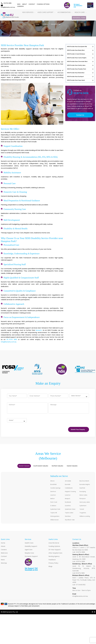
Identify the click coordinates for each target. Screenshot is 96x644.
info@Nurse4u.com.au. (9, 342)
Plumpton (83, 500)
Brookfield (54, 486)
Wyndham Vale (70, 521)
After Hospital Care (55, 554)
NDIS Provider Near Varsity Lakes (80, 71)
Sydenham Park (56, 511)
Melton (53, 500)
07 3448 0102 (81, 586)
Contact (32, 4)
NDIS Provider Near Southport (80, 85)
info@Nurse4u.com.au (80, 598)
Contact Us (80, 125)
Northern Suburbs (60, 467)
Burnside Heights (85, 486)
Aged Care (29, 551)
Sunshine (68, 507)
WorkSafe (78, 6)
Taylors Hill (54, 514)
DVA (75, 7)
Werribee (68, 518)
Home (37, 24)
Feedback (52, 561)
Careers (20, 6)
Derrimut (54, 493)
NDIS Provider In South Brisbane (80, 56)
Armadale (68, 482)
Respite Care (29, 554)
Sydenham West (71, 511)
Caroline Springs (56, 489)
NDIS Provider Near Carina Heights (80, 61)
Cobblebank (69, 489)
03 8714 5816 (6, 3)
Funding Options (43, 4)
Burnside (68, 486)
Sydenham (83, 507)
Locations (45, 24)
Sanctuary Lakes (85, 504)
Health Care (29, 544)
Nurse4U (39, 330)
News (3, 561)
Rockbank (68, 504)
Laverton (53, 496)
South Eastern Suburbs (39, 467)
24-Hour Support (55, 551)
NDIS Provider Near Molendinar (80, 80)
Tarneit (82, 511)
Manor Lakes (84, 496)
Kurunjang (83, 493)
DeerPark (83, 489)
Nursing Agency (54, 558)
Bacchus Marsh (85, 482)
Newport (68, 500)
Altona (53, 482)
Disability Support (31, 548)
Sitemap (4, 564)
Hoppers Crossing (71, 493)
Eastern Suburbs (79, 467)
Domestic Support (31, 558)
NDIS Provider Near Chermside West (80, 66)
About (24, 4)
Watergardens (56, 518)
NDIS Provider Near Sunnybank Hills (80, 47)
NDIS (19, 4)
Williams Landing (85, 518)
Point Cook (54, 504)
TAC (75, 6)
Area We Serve (54, 544)
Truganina (83, 514)
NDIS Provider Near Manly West (80, 52)
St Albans (54, 507)
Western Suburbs (18, 467)
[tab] (18, 467)
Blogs (50, 568)
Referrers (4, 554)
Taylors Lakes (70, 514)
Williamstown (55, 521)
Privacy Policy (53, 564)
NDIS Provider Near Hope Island (80, 89)
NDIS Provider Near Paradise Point (80, 75)
